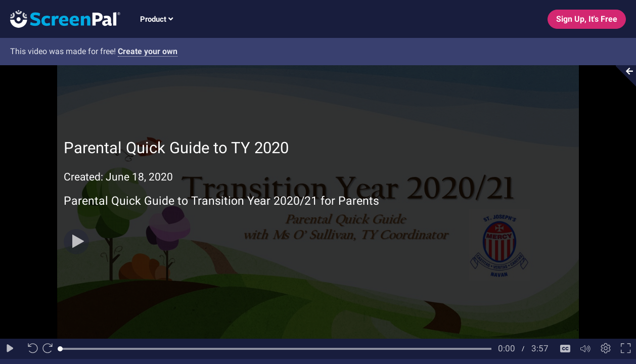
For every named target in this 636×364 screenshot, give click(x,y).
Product (156, 19)
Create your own (148, 51)
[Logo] (60, 18)
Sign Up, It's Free (587, 19)
